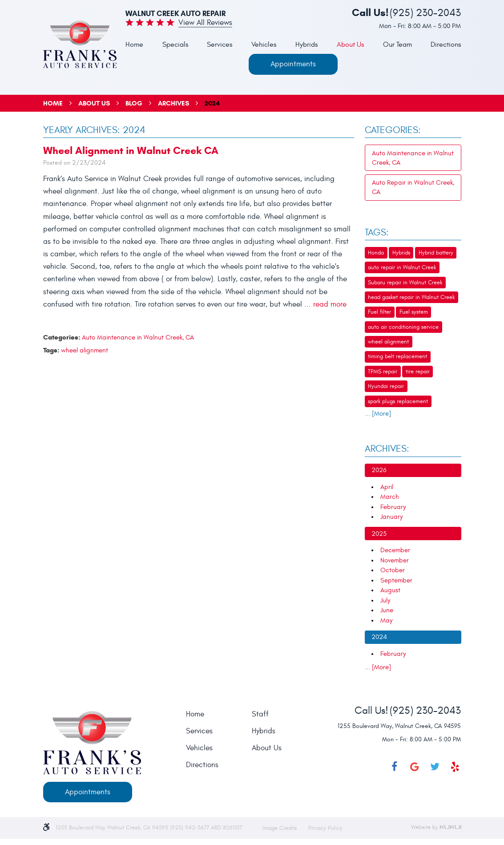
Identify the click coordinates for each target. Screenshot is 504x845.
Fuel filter (379, 312)
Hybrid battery (436, 253)
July (385, 600)
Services (220, 44)
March (390, 497)
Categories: (393, 130)
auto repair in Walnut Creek (402, 267)
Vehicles (264, 44)
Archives (173, 103)
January (391, 517)
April (387, 487)
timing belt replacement (397, 356)
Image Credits (280, 828)
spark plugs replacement (398, 401)
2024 (212, 103)
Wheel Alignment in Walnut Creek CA (131, 150)
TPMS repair (383, 372)
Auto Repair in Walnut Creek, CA (413, 187)
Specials (175, 44)
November (395, 560)
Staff (260, 714)
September (396, 580)
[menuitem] (134, 45)
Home (134, 44)
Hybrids (306, 44)
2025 (379, 534)
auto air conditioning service (403, 327)
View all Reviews (205, 23)
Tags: (377, 233)
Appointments (293, 64)
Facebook (394, 767)
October (393, 570)
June (387, 610)
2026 (379, 470)
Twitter (435, 767)
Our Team (397, 44)
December (395, 550)
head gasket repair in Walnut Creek (411, 297)
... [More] (378, 414)
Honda (376, 253)
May (386, 621)
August (390, 590)
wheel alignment (85, 350)
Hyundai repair (386, 386)
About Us (350, 44)
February (393, 507)
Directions (446, 44)
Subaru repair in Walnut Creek (405, 283)
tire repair (418, 372)
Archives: (387, 449)
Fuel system (414, 312)
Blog (134, 103)
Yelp (455, 767)
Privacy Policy (325, 828)
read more (330, 304)
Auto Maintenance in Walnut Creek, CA (138, 338)
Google (415, 767)
